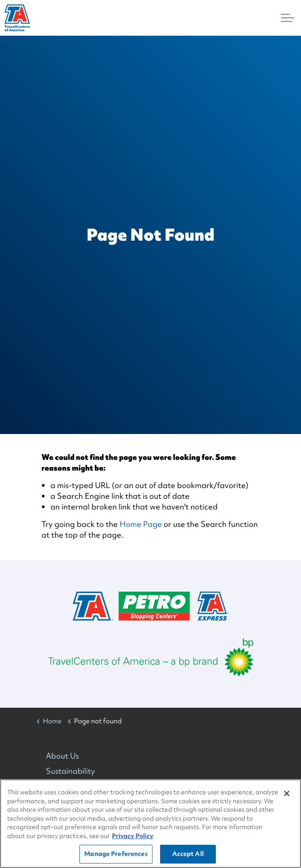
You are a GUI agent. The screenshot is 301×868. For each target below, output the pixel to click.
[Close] (287, 793)
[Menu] (288, 18)
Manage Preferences (116, 854)
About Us (62, 756)
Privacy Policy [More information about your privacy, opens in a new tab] (133, 836)
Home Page (141, 524)
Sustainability (70, 771)
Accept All (188, 854)
